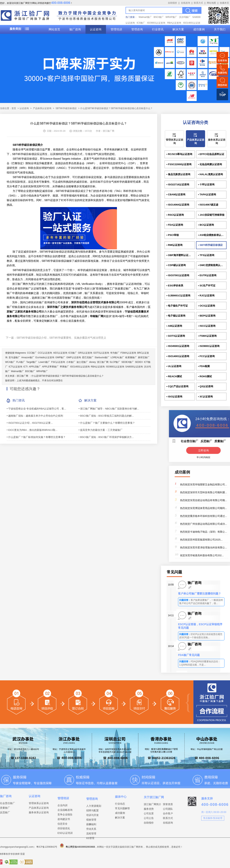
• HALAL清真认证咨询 (210, 174)
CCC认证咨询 (45, 353)
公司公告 (149, 842)
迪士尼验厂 (82, 362)
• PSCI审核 (173, 235)
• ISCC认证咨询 (207, 326)
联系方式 (198, 3)
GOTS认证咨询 (101, 353)
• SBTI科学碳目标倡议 (210, 245)
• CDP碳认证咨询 (176, 265)
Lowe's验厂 (44, 362)
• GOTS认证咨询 (176, 336)
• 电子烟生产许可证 (177, 306)
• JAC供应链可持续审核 (211, 215)
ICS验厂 (141, 23)
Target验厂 (32, 362)
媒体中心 (121, 816)
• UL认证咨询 (174, 366)
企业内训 (62, 836)
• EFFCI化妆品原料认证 (211, 154)
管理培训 (116, 29)
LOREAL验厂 (117, 357)
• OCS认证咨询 (206, 306)
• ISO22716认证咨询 (178, 184)
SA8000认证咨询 (134, 367)
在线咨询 (186, 3)
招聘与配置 (92, 845)
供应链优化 (64, 859)
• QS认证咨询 (206, 386)
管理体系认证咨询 (175, 141)
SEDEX (139, 362)
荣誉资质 (168, 828)
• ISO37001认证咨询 (178, 275)
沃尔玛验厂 (185, 17)
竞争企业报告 (65, 845)
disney (92, 362)
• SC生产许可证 (207, 286)
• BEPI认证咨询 (207, 316)
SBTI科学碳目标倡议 (66, 108)
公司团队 (168, 832)
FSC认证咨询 (58, 362)
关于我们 (220, 29)
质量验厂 (5, 824)
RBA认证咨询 (174, 23)
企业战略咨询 (65, 841)
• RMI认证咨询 (174, 245)
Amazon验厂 (28, 357)
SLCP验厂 (115, 362)
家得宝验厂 (144, 357)
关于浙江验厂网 (154, 821)
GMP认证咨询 (74, 357)
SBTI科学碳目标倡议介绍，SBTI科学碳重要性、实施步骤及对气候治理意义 (61, 338)
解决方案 (178, 29)
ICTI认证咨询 (15, 367)
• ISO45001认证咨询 (178, 346)
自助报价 (172, 3)
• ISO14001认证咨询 (178, 356)
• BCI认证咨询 (206, 225)
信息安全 (62, 854)
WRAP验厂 (171, 17)
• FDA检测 (204, 366)
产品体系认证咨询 (42, 108)
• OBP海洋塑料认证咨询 (180, 255)
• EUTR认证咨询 (207, 275)
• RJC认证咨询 (206, 296)
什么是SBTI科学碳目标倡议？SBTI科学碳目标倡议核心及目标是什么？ (68, 376)
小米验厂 (71, 362)
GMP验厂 (60, 357)
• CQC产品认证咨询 (177, 386)
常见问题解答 (122, 828)
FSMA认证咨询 (128, 353)
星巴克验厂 (88, 357)
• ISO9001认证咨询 (209, 346)
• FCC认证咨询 (206, 356)
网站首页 (54, 29)
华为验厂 (115, 353)
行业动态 (120, 824)
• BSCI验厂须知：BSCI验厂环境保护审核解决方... (106, 437)
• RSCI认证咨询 (175, 215)
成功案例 (199, 29)
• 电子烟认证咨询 (176, 316)
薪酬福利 (91, 859)
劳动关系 (91, 863)
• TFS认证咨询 (206, 255)
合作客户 (168, 837)
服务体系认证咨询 (217, 141)
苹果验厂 (64, 367)
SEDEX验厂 (128, 362)
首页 (14, 108)
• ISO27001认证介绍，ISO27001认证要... (30, 423)
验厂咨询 (75, 29)
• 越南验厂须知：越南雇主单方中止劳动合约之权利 (35, 416)
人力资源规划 (94, 840)
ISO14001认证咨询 (80, 367)
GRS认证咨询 (85, 353)
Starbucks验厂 (102, 357)
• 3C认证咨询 (205, 397)
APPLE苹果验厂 (50, 367)
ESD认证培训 (65, 864)
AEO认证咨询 (60, 353)
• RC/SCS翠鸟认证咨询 (179, 154)
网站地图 (211, 3)
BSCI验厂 (159, 17)
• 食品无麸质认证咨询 (178, 174)
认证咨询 (96, 29)
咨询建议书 (64, 850)
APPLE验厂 (35, 367)
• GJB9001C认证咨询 (178, 296)
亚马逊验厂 (14, 357)
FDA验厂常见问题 (189, 655)
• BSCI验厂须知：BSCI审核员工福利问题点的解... (106, 416)
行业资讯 (158, 29)
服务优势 (149, 832)
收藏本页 (224, 3)
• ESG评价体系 (175, 286)
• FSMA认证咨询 (207, 336)
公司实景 (149, 837)
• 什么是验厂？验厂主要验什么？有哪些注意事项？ (107, 423)
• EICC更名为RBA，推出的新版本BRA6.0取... (32, 430)
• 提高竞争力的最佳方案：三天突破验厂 (101, 430)
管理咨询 (137, 29)
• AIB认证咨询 (174, 326)
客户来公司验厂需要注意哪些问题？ (200, 594)
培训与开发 (92, 849)
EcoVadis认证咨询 (45, 357)
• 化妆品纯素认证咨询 (210, 164)
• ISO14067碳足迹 (208, 205)
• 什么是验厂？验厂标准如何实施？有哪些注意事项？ (36, 437)
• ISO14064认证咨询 (178, 205)
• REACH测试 (174, 376)
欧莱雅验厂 (131, 357)
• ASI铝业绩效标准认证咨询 (212, 235)
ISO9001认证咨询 (156, 23)
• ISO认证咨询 (174, 397)
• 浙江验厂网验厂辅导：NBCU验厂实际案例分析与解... (109, 409)
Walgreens (20, 353)
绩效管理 (91, 854)
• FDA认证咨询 (175, 225)
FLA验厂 (21, 362)
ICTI (26, 367)
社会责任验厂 (7, 819)
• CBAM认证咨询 (176, 194)
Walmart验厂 (145, 17)
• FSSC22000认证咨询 (179, 164)
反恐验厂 (5, 829)
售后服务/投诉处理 (213, 837)
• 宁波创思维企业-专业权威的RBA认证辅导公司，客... (36, 409)
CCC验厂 (32, 353)
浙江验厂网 (103, 362)
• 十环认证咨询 (206, 184)
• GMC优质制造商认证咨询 (212, 265)
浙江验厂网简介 (152, 828)
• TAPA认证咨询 (207, 194)
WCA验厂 (10, 362)
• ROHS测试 (205, 376)
